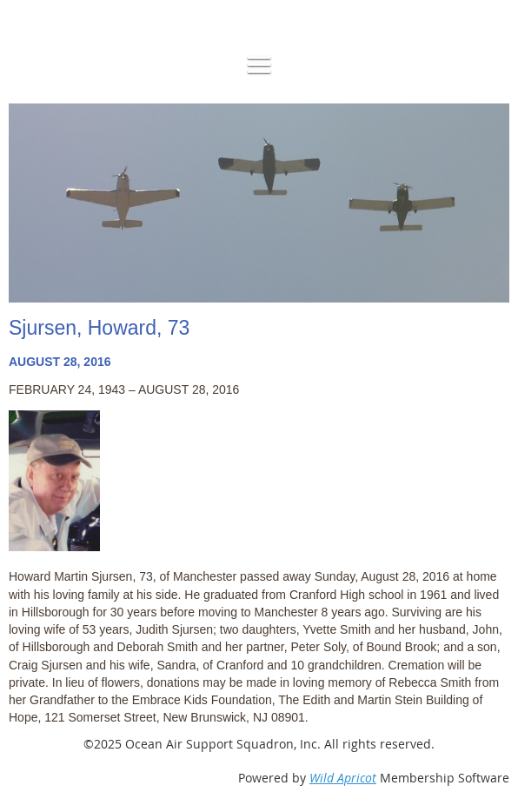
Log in (49, 8)
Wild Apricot (343, 778)
